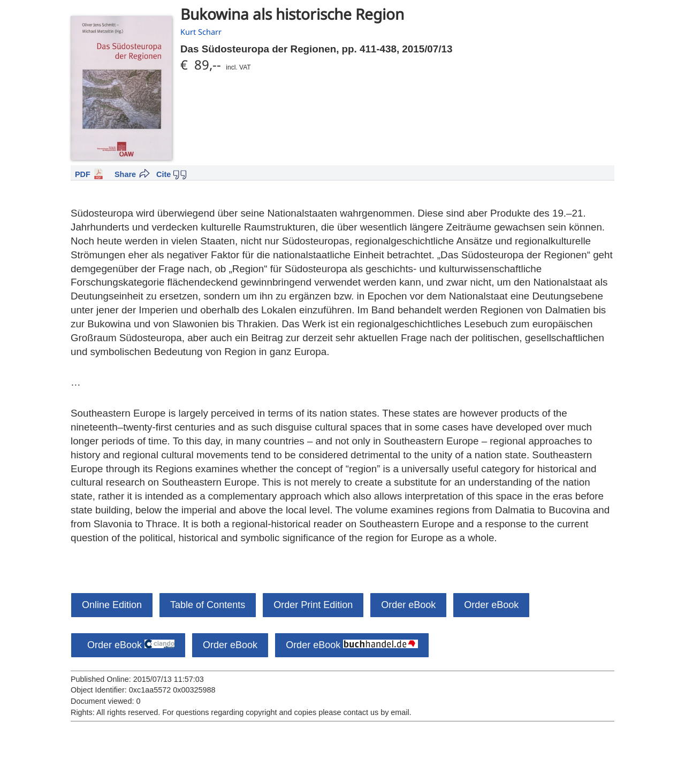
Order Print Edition (313, 605)
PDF (83, 174)
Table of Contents (208, 605)
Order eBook (408, 605)
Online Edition (112, 605)
